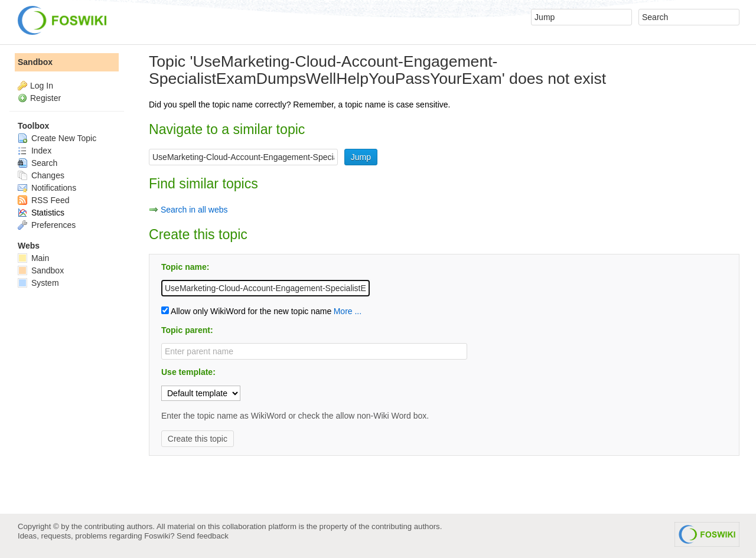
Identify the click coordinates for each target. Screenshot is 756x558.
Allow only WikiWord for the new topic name (246, 311)
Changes (41, 175)
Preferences (47, 225)
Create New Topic (57, 138)
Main (33, 258)
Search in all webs (194, 210)
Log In (42, 86)
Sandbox (35, 62)
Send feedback (203, 536)
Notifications (47, 188)
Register (45, 98)
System (38, 283)
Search (38, 163)
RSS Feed (43, 200)
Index (35, 151)
